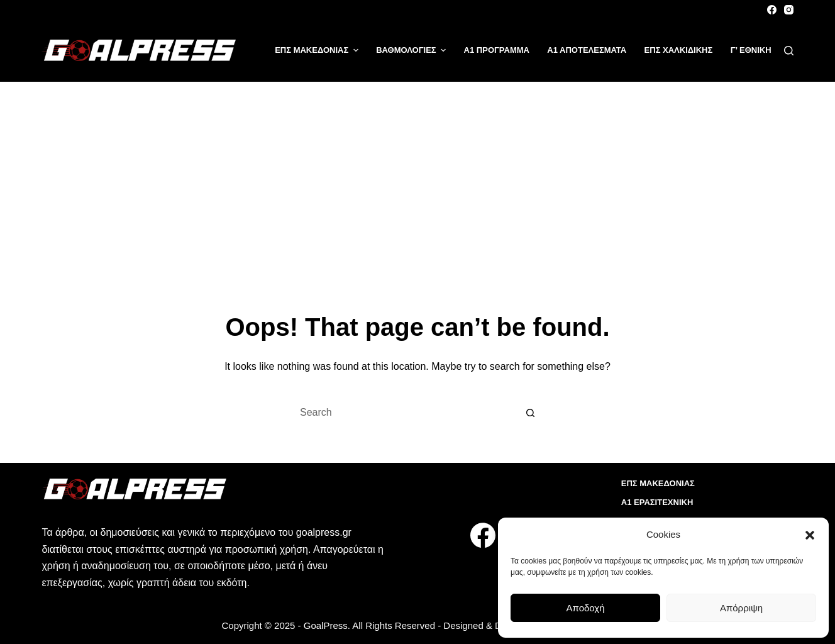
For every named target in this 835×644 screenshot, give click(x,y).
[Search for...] (405, 413)
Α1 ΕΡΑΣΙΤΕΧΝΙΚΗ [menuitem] (657, 502)
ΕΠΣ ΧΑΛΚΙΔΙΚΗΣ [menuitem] (679, 50)
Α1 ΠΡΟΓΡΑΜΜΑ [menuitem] (497, 50)
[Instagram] (789, 10)
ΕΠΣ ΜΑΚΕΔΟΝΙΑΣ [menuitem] (318, 50)
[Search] (789, 51)
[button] (810, 535)
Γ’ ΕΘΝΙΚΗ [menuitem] (751, 50)
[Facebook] (772, 10)
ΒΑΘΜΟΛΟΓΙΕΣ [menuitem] (412, 50)
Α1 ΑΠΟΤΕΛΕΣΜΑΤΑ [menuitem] (587, 50)
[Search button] (531, 413)
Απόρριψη (741, 608)
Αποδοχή (586, 608)
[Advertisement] (418, 176)
